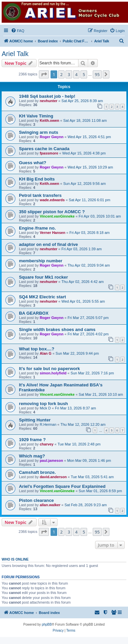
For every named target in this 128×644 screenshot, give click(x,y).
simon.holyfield (53, 373)
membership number (41, 261)
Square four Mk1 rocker (43, 277)
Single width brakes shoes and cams (57, 330)
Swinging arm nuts (39, 132)
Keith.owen (49, 120)
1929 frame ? (32, 440)
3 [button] (69, 74)
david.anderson (53, 477)
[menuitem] (18, 31)
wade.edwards (52, 200)
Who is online (15, 559)
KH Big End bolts (37, 179)
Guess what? (33, 163)
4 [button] (76, 74)
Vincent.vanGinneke (57, 216)
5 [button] (84, 74)
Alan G (45, 353)
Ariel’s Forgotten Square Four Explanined (62, 486)
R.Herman (48, 424)
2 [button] (61, 74)
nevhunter (48, 101)
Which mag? (32, 456)
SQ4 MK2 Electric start (42, 297)
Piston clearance (36, 500)
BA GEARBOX (34, 313)
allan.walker (50, 505)
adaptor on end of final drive (48, 244)
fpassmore (49, 153)
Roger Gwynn (52, 137)
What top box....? (37, 349)
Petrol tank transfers (40, 195)
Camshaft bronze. (37, 472)
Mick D (45, 408)
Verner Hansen (52, 233)
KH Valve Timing (36, 116)
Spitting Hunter (35, 420)
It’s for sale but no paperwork (49, 369)
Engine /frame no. (37, 228)
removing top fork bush (43, 404)
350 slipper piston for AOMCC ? (52, 212)
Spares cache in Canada (44, 149)
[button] (44, 74)
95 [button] (97, 74)
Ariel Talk (15, 54)
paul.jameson (51, 460)
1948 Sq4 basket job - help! (47, 96)
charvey (47, 444)
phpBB (47, 624)
